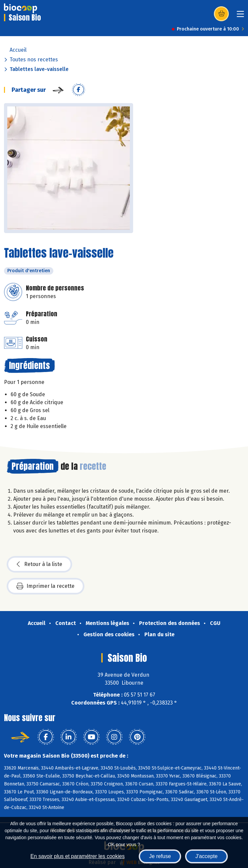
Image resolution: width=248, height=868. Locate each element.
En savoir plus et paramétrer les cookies (78, 856)
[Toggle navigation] (240, 16)
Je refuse (160, 856)
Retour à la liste (39, 564)
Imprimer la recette (46, 586)
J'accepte (206, 856)
